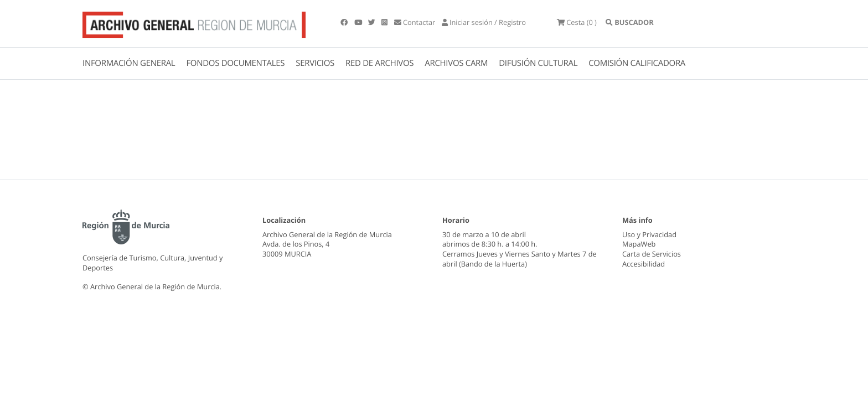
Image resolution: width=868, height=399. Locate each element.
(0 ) (577, 22)
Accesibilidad (644, 264)
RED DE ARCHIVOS (379, 63)
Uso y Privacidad (649, 234)
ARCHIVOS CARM (456, 63)
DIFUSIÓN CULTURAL (538, 63)
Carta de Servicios (652, 254)
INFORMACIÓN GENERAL (129, 63)
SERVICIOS (315, 63)
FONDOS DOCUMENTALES (235, 63)
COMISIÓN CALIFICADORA (637, 63)
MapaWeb (639, 244)
